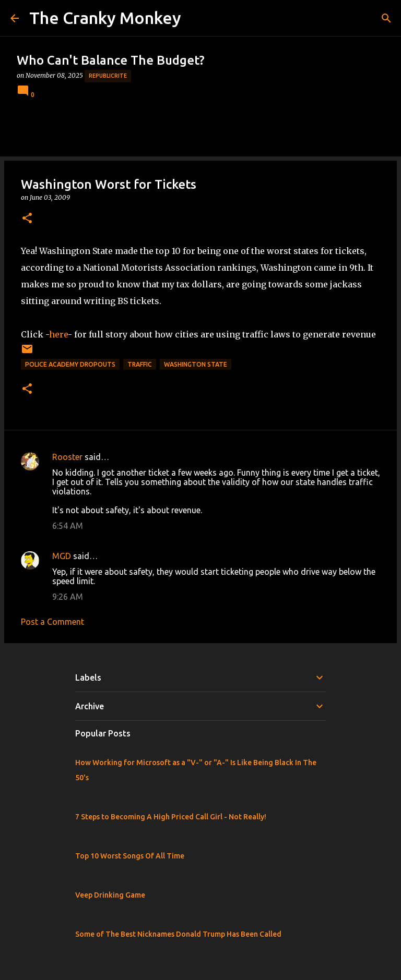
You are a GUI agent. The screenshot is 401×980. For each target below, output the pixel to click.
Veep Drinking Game (110, 895)
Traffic (140, 364)
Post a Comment (52, 622)
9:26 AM (68, 597)
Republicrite (108, 76)
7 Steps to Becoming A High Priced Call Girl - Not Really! (171, 817)
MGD (62, 556)
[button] (27, 219)
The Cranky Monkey (105, 18)
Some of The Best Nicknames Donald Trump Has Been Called (178, 934)
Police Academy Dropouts (70, 364)
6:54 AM (68, 526)
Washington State (196, 364)
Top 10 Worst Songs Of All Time (130, 856)
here (58, 334)
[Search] (386, 18)
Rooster (67, 457)
